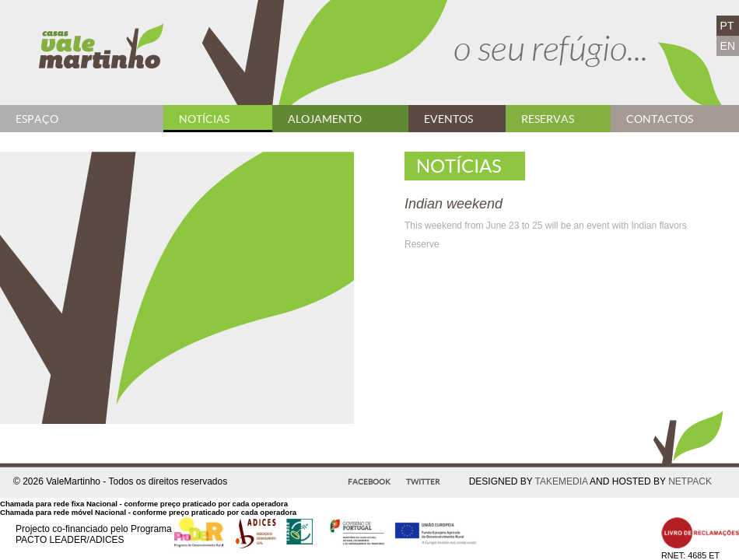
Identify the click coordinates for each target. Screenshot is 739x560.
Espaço (37, 119)
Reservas (548, 119)
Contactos (660, 119)
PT (727, 26)
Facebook (369, 482)
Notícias (204, 119)
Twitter (423, 482)
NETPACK (690, 481)
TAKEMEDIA (562, 481)
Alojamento (325, 119)
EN (728, 46)
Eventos (448, 119)
